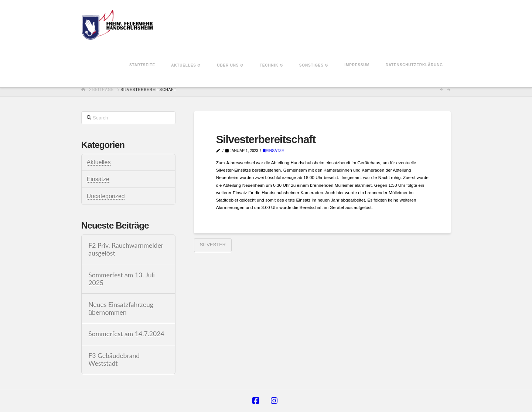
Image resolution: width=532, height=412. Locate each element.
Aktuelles (99, 162)
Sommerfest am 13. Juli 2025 (122, 279)
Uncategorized (106, 196)
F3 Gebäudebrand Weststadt (114, 359)
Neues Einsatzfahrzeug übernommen (121, 308)
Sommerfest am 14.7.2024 (126, 334)
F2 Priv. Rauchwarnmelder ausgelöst (126, 249)
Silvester (213, 245)
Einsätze (273, 151)
